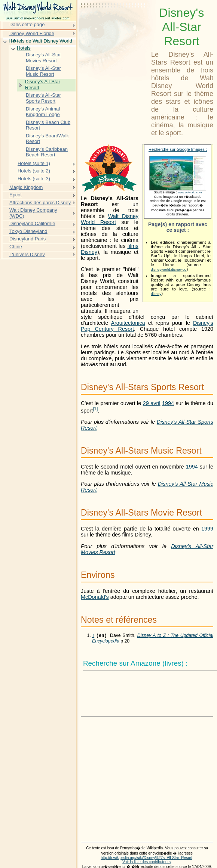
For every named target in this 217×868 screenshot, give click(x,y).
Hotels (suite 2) (34, 171)
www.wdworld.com (190, 192)
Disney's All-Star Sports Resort (43, 98)
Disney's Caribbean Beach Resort (47, 152)
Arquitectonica (128, 323)
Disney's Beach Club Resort (48, 125)
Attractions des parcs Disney (40, 203)
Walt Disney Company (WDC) (33, 213)
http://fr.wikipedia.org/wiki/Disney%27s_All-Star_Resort (146, 858)
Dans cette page (27, 24)
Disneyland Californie (32, 223)
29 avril (152, 403)
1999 (207, 529)
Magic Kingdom (26, 187)
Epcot (16, 195)
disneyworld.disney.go (169, 269)
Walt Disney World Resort (110, 219)
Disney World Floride (32, 33)
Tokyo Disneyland (28, 231)
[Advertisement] (114, 24)
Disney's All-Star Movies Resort (43, 58)
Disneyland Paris (27, 239)
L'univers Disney (27, 254)
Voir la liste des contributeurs (146, 863)
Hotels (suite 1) (34, 163)
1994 (168, 403)
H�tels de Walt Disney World (40, 41)
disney (156, 294)
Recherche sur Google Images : (178, 149)
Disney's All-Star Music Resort (43, 71)
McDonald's (95, 597)
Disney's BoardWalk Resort (47, 139)
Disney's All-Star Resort (43, 85)
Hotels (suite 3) (34, 179)
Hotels (24, 48)
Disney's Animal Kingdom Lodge (43, 112)
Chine (16, 247)
